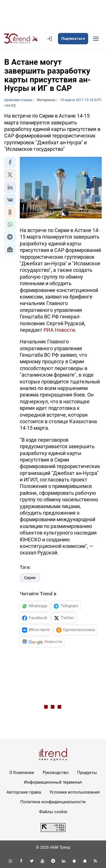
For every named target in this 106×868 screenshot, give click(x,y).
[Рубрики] (96, 39)
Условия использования (74, 792)
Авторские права (24, 792)
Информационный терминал (53, 782)
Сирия (30, 578)
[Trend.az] (21, 39)
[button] (10, 162)
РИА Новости (59, 330)
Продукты (87, 773)
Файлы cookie (53, 812)
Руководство (56, 773)
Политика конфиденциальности (53, 802)
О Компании (22, 773)
